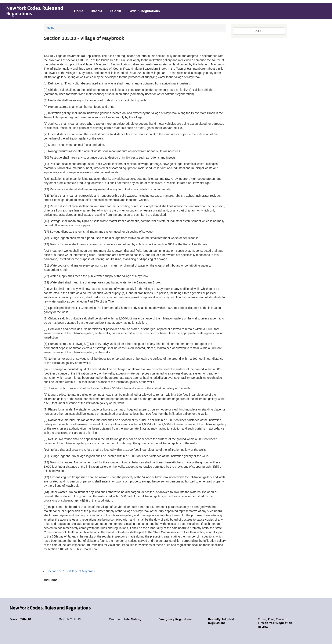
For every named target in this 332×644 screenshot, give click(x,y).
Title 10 (96, 11)
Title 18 (115, 11)
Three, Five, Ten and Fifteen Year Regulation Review (275, 623)
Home (79, 11)
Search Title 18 (70, 619)
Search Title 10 (20, 619)
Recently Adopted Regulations (221, 621)
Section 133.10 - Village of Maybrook (71, 571)
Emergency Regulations (176, 619)
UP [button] (259, 31)
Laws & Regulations (144, 11)
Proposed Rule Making (125, 619)
